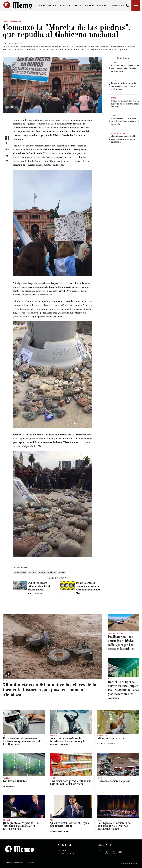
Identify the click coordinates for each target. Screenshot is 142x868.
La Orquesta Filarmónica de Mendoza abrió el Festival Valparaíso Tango (114, 826)
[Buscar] (128, 6)
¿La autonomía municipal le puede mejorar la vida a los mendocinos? (123, 139)
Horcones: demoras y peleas (114, 781)
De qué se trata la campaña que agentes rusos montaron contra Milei (124, 86)
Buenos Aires (20, 572)
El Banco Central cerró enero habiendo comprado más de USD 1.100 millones (22, 741)
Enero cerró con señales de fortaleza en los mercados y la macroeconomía (68, 741)
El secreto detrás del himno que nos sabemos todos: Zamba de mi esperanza (125, 69)
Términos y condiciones (14, 863)
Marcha (62, 572)
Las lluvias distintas (15, 781)
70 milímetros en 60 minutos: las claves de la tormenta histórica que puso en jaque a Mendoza (50, 690)
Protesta (33, 572)
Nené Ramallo (11, 786)
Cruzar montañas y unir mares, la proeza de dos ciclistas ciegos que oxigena (125, 104)
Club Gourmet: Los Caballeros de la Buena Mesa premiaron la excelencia (125, 122)
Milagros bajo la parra (111, 739)
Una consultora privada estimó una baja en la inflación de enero (71, 783)
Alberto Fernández (48, 572)
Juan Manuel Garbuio (61, 831)
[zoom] (53, 85)
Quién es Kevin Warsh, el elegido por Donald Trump (70, 825)
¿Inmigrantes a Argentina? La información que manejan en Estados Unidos (21, 826)
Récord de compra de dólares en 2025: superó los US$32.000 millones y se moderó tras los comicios (123, 690)
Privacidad (31, 863)
